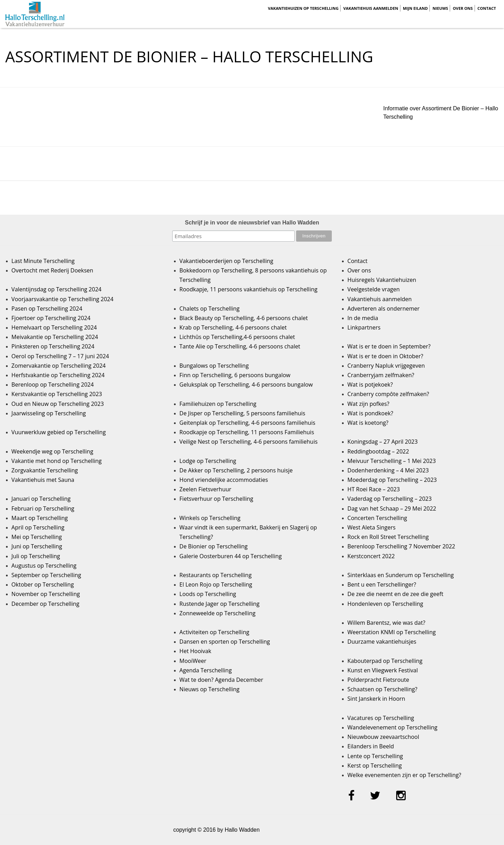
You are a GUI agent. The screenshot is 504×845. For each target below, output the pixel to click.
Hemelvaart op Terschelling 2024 (54, 327)
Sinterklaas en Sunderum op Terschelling (401, 575)
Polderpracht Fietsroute (378, 680)
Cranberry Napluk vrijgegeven (386, 366)
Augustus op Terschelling (44, 566)
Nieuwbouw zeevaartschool (383, 737)
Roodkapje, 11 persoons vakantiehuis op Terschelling (248, 289)
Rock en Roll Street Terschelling (388, 537)
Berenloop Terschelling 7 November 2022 (401, 546)
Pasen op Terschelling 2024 (47, 309)
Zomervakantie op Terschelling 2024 (59, 366)
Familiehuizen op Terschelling (218, 404)
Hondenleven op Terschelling (385, 604)
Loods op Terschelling (208, 594)
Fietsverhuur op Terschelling (216, 499)
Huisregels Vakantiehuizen (382, 280)
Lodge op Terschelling (208, 461)
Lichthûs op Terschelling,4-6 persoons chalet (237, 337)
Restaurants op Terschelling (216, 575)
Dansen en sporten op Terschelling (225, 642)
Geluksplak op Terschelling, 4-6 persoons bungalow (246, 385)
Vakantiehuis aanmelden (371, 8)
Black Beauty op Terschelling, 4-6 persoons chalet (244, 318)
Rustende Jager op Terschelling (220, 604)
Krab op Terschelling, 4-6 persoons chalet (233, 327)
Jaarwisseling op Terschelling (49, 413)
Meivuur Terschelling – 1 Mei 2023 (392, 461)
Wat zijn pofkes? (369, 404)
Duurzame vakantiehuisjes (382, 642)
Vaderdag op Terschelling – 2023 (390, 499)
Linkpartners (364, 327)
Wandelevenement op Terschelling (393, 727)
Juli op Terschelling (36, 556)
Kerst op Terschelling (375, 766)
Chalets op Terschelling (210, 309)
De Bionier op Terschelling (214, 546)
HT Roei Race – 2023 (374, 489)
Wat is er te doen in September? (389, 346)
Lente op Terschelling (375, 756)
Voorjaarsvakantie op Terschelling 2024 (63, 299)
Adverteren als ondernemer (384, 309)
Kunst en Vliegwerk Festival (383, 670)
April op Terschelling (38, 527)
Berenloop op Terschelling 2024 (53, 385)
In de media (363, 318)
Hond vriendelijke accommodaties (224, 480)
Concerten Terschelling (377, 518)
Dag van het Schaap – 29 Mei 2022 (392, 508)
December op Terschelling (45, 604)
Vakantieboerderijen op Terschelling (226, 261)
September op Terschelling (46, 575)
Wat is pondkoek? (370, 413)
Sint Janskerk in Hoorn (376, 699)
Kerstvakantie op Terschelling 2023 (57, 394)
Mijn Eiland (415, 8)
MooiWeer (193, 661)
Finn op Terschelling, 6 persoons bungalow (235, 375)
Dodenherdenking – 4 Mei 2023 (388, 470)
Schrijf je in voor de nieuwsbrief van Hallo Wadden (252, 223)
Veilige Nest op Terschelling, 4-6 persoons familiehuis (249, 442)
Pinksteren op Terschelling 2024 (53, 346)
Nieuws (440, 8)
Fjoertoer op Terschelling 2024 (51, 318)
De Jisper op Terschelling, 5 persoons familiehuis (243, 413)
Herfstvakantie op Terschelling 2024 (58, 375)
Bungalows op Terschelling (214, 366)
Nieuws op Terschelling (210, 689)
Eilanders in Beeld (371, 746)
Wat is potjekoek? (370, 385)
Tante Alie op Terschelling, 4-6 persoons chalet (240, 346)
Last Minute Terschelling (43, 261)
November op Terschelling (46, 594)
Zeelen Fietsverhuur (205, 489)
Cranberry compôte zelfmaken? (388, 394)
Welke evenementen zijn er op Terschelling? (404, 775)
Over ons (463, 8)
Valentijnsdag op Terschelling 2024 (57, 289)
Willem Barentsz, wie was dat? (386, 623)
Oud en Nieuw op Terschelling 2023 (58, 404)
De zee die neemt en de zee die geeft (395, 594)
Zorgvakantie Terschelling (45, 470)
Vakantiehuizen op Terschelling (303, 8)
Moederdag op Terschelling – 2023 (392, 480)
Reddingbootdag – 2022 (378, 451)
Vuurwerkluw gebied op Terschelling (59, 432)
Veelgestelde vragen (374, 289)
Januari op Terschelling (41, 499)
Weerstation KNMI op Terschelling (392, 632)
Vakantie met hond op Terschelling (57, 461)
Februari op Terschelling (43, 508)
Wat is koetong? (368, 423)
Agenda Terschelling (206, 670)
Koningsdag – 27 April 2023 (383, 442)
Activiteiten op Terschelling (215, 632)
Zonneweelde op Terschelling (218, 613)
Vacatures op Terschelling (381, 718)
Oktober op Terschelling (43, 584)
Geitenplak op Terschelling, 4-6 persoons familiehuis (247, 423)
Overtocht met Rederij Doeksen (52, 270)
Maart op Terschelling (40, 518)
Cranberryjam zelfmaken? (381, 375)
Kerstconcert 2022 (371, 556)
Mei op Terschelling (37, 537)
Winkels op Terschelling (210, 518)
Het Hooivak (195, 651)
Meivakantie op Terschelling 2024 (55, 337)
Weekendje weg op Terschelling (52, 451)
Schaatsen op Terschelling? (383, 689)
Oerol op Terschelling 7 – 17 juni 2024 (60, 356)
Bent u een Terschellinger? (382, 584)
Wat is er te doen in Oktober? (386, 356)
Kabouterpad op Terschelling (385, 661)
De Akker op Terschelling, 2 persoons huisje (236, 470)
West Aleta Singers (372, 527)
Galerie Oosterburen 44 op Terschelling (231, 556)
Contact (487, 8)
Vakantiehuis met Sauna (43, 480)
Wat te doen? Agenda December (221, 680)
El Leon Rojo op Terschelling (216, 584)
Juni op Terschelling (37, 546)
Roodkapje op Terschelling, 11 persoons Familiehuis (247, 432)
